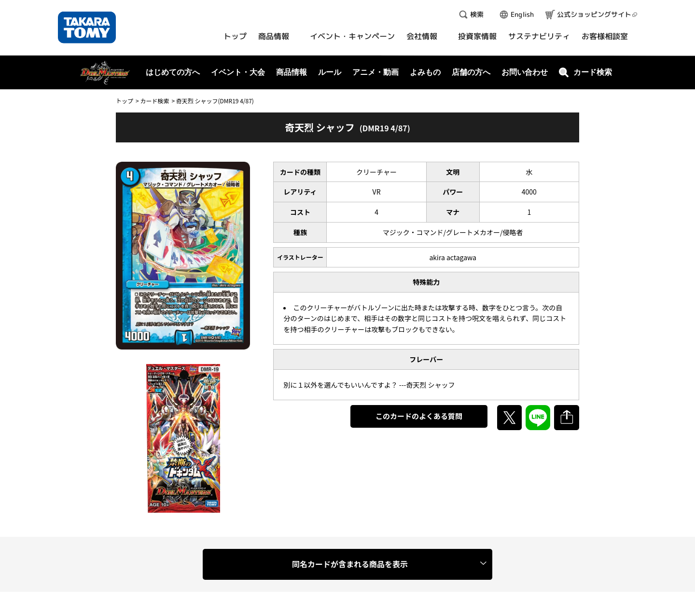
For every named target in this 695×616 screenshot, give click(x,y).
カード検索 (154, 101)
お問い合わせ (525, 72)
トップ (125, 101)
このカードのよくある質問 (419, 416)
